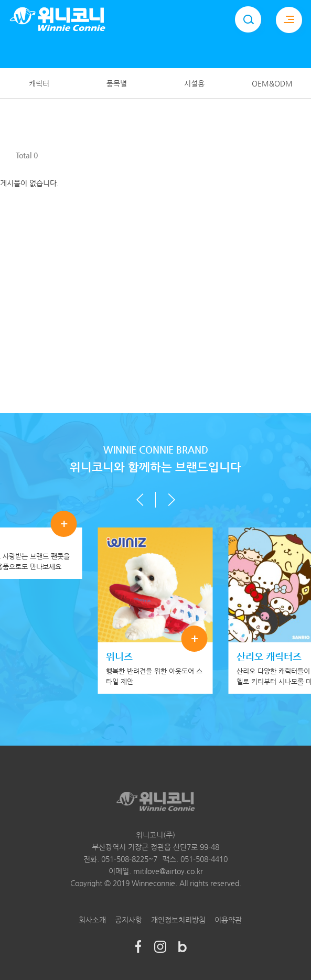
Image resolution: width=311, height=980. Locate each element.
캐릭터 (39, 83)
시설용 (194, 83)
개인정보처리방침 (178, 920)
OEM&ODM (272, 83)
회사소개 (92, 920)
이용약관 (228, 920)
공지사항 (128, 920)
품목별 (117, 83)
